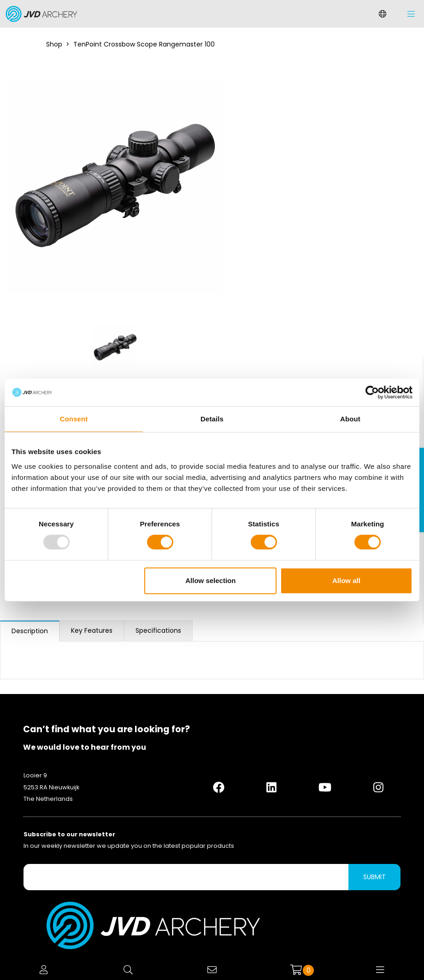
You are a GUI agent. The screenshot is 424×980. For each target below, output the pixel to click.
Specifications (158, 630)
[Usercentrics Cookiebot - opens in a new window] (372, 392)
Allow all (346, 580)
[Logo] (39, 14)
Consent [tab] (74, 419)
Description (30, 631)
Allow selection (210, 580)
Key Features (92, 630)
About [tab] (350, 419)
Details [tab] (212, 419)
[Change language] (383, 14)
